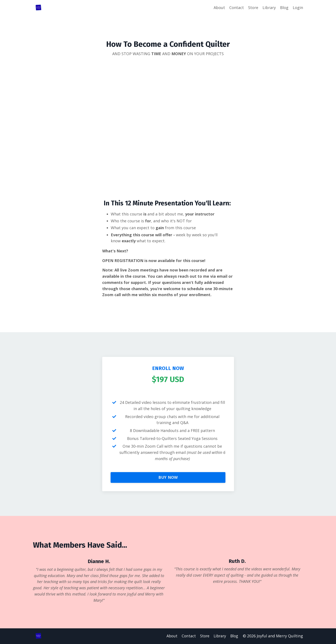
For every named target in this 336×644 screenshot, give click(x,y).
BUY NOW (168, 478)
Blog (284, 8)
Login (298, 8)
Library (269, 8)
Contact (237, 8)
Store (253, 8)
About (219, 8)
